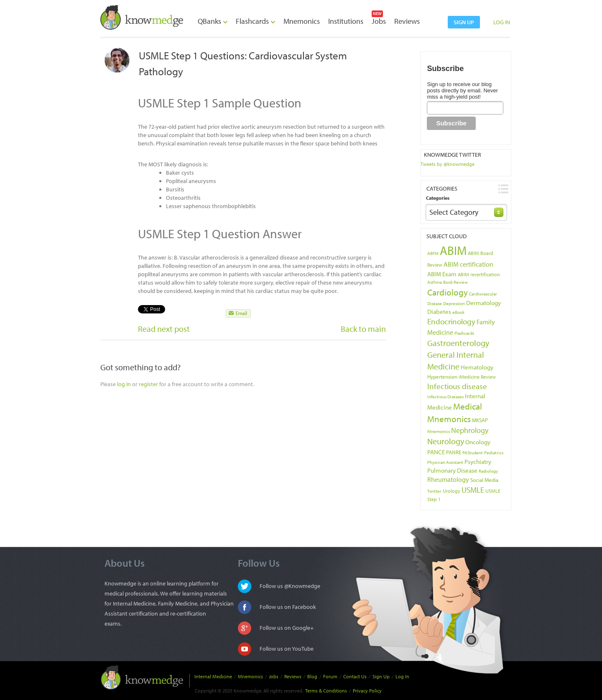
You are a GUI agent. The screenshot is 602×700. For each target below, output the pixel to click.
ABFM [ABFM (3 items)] (433, 253)
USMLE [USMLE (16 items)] (473, 490)
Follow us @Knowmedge (290, 586)
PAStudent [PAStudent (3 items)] (473, 453)
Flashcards (255, 21)
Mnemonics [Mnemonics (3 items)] (439, 431)
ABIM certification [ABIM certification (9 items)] (468, 264)
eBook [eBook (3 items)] (458, 312)
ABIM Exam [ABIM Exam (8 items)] (442, 274)
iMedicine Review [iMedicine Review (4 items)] (477, 377)
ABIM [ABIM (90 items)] (453, 250)
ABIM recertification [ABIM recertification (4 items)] (479, 274)
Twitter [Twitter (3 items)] (434, 491)
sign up (464, 22)
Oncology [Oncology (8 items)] (478, 442)
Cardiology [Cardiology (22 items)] (448, 292)
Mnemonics (302, 21)
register (148, 384)
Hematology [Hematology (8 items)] (477, 367)
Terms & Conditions (326, 691)
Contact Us (355, 676)
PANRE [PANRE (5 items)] (454, 452)
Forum (330, 676)
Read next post (164, 329)
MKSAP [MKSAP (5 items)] (480, 420)
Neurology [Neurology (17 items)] (446, 441)
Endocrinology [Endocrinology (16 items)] (451, 321)
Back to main (363, 329)
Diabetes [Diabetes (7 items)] (439, 312)
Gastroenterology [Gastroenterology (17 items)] (458, 343)
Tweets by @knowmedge (448, 164)
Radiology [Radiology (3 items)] (488, 471)
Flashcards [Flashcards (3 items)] (464, 333)
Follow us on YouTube (287, 649)
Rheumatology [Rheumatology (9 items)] (448, 479)
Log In (402, 676)
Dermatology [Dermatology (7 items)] (483, 303)
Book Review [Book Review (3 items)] (455, 282)
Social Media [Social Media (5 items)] (484, 480)
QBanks (213, 21)
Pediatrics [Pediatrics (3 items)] (494, 453)
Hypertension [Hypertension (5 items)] (442, 377)
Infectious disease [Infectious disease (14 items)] (457, 386)
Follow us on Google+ (287, 628)
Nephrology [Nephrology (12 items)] (470, 430)
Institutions (346, 21)
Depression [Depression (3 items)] (454, 303)
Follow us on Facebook (288, 607)
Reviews (407, 21)
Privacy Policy (367, 691)
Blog (312, 676)
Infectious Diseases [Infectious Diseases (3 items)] (445, 397)
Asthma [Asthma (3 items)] (435, 282)
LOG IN (502, 22)
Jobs (379, 21)
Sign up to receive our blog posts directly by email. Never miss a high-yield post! (462, 90)
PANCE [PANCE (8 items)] (436, 452)
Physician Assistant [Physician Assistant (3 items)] (445, 462)
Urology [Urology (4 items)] (451, 491)
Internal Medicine (213, 676)
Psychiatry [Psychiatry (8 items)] (478, 461)
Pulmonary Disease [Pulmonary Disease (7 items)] (452, 470)
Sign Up (381, 676)
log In (124, 384)
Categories (438, 198)
